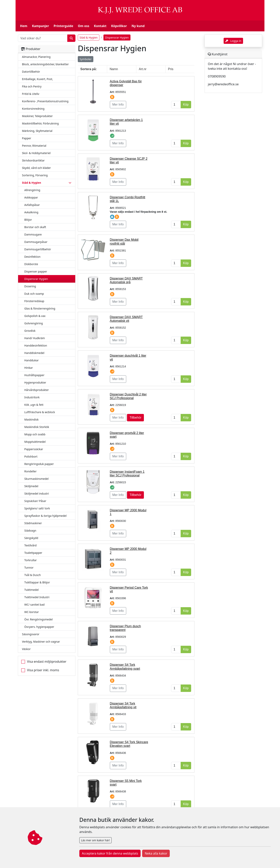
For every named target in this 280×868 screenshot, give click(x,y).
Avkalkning (31, 212)
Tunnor (29, 568)
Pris (171, 69)
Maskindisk (31, 419)
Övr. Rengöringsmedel (38, 619)
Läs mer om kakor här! (95, 840)
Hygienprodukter (35, 382)
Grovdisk (30, 331)
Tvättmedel (31, 590)
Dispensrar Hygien (36, 279)
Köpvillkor (119, 26)
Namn (114, 69)
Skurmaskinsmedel (36, 479)
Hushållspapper (34, 375)
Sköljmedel (31, 486)
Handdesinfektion (36, 345)
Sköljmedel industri (37, 494)
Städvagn (30, 531)
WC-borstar (32, 612)
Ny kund (138, 26)
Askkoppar (31, 197)
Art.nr (143, 69)
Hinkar (29, 368)
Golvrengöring (34, 323)
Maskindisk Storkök (37, 427)
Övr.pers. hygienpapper (39, 627)
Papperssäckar (34, 449)
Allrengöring (32, 190)
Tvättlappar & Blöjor (37, 582)
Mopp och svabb (35, 434)
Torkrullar (31, 560)
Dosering (30, 286)
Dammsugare (33, 234)
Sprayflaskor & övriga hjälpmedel (45, 516)
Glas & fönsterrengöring (40, 308)
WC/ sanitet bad (34, 605)
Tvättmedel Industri (37, 597)
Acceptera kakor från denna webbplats (110, 853)
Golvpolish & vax (35, 316)
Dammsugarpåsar (36, 242)
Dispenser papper (36, 271)
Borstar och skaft (35, 227)
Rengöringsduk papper (39, 464)
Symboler (86, 59)
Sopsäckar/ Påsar (35, 501)
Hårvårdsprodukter (37, 390)
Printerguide (63, 26)
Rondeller (30, 471)
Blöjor (28, 220)
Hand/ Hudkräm (35, 338)
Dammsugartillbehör (38, 249)
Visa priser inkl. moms (43, 670)
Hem (24, 26)
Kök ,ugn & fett (34, 405)
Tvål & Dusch (33, 575)
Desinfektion (32, 257)
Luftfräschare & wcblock (40, 412)
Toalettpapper (33, 553)
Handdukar (31, 360)
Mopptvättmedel (35, 442)
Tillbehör (135, 418)
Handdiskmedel (34, 353)
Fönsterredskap (34, 301)
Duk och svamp (34, 294)
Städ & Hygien (89, 37)
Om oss (84, 26)
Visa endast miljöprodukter (47, 662)
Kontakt (100, 26)
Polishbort (31, 456)
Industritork (32, 397)
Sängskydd (31, 538)
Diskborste (31, 264)
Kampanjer (40, 26)
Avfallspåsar (32, 205)
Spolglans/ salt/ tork (37, 508)
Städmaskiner (33, 523)
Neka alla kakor (156, 853)
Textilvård (30, 545)
